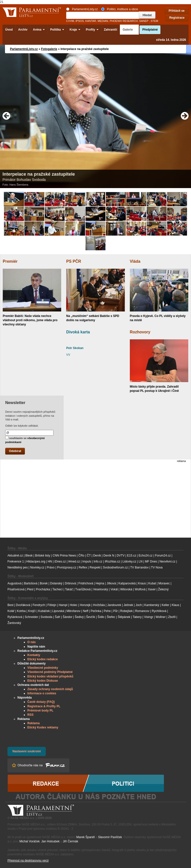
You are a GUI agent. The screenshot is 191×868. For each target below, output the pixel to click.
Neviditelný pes (18, 567)
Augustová (15, 583)
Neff (86, 611)
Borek (44, 583)
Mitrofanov (73, 611)
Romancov (142, 611)
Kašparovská (127, 583)
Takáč (69, 589)
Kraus (142, 583)
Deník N (109, 556)
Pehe (107, 611)
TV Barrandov (139, 567)
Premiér (10, 261)
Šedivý (79, 617)
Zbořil (172, 617)
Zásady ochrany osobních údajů (50, 689)
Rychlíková (159, 611)
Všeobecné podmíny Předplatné (50, 672)
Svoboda (46, 617)
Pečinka (96, 611)
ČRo (81, 556)
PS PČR (74, 261)
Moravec (164, 583)
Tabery (137, 617)
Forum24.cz (163, 556)
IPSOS (80, 21)
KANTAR (91, 21)
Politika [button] (57, 30)
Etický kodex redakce (43, 659)
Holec (73, 605)
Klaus (175, 605)
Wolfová (140, 589)
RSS (30, 715)
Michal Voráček (29, 841)
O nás (31, 642)
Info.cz (98, 562)
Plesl (30, 589)
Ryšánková (15, 617)
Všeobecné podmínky (43, 668)
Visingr (148, 617)
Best (10, 605)
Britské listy (43, 556)
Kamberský (152, 605)
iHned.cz (74, 562)
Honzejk (85, 605)
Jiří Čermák (71, 841)
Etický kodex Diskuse (43, 681)
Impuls (87, 562)
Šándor (68, 617)
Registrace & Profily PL (44, 706)
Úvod (9, 30)
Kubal (152, 583)
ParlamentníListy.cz (82, 9)
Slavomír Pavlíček (110, 837)
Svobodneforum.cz (115, 567)
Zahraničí (111, 30)
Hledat (147, 15)
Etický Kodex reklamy (43, 727)
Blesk (29, 556)
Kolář (11, 611)
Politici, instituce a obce (120, 9)
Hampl (63, 605)
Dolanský (56, 583)
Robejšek (126, 611)
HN (50, 562)
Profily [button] (92, 30)
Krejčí (32, 611)
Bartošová (31, 583)
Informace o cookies (42, 693)
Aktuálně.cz (15, 556)
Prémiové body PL (40, 711)
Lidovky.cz (129, 562)
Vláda (135, 261)
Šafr (57, 617)
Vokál (114, 589)
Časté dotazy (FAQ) (41, 702)
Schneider (31, 617)
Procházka (43, 589)
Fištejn (52, 605)
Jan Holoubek (50, 841)
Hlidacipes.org (36, 562)
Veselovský (100, 589)
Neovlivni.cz (167, 562)
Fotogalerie (49, 49)
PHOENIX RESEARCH (124, 21)
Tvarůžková (83, 589)
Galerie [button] (129, 30)
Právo (51, 567)
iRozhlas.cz (112, 562)
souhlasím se (25, 440)
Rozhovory (140, 332)
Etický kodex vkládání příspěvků (50, 676)
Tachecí (58, 589)
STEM (154, 21)
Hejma (100, 583)
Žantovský (14, 623)
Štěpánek (124, 617)
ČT (89, 556)
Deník (97, 556)
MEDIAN (103, 21)
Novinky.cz (37, 567)
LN (141, 562)
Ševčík (91, 617)
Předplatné (150, 30)
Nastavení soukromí (27, 751)
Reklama (33, 723)
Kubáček (44, 611)
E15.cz (132, 556)
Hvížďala (99, 605)
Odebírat (15, 451)
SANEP (144, 21)
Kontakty (34, 655)
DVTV (121, 556)
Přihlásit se (177, 11)
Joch (139, 605)
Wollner (161, 617)
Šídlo (101, 617)
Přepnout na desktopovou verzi (28, 861)
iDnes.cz (60, 562)
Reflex (83, 567)
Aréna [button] (39, 30)
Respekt (95, 567)
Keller (166, 605)
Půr (116, 611)
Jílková (111, 583)
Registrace (177, 18)
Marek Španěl (86, 837)
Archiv (23, 30)
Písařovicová (16, 589)
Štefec (111, 617)
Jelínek (128, 605)
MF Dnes (151, 562)
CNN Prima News (64, 556)
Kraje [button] (75, 30)
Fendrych (39, 605)
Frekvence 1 (16, 562)
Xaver (152, 589)
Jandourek (114, 605)
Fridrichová (86, 583)
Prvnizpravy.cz (67, 567)
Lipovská (58, 611)
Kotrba (21, 611)
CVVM (70, 21)
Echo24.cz (145, 556)
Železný (163, 589)
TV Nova (157, 567)
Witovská (126, 589)
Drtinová (71, 583)
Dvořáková (23, 605)
